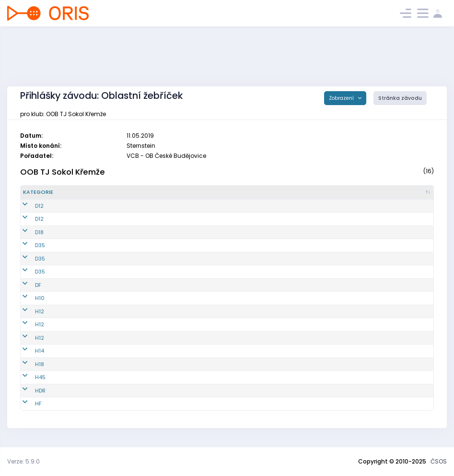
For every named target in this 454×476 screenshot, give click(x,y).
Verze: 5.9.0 (23, 461)
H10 (28, 298)
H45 (28, 377)
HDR (28, 391)
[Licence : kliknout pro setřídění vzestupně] (336, 192)
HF (26, 404)
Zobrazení (342, 98)
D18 (27, 232)
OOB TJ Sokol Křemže (63, 172)
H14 (28, 351)
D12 (27, 206)
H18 (28, 364)
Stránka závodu (400, 98)
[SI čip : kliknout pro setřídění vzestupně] (401, 192)
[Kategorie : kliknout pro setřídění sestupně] (58, 192)
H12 (28, 311)
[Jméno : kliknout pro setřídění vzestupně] (232, 192)
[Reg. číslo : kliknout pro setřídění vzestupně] (129, 192)
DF (26, 285)
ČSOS (439, 461)
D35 (28, 245)
